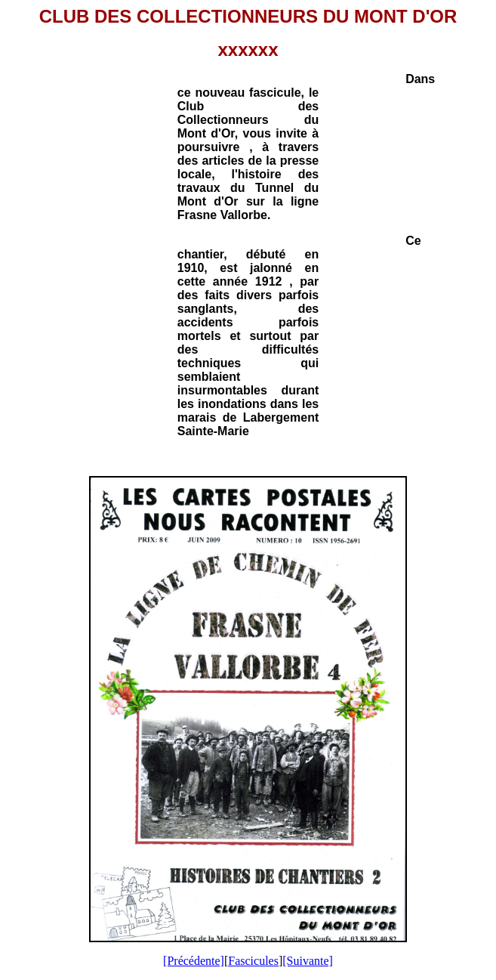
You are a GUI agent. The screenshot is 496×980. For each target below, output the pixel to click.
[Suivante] (308, 961)
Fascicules (253, 961)
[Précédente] (194, 961)
